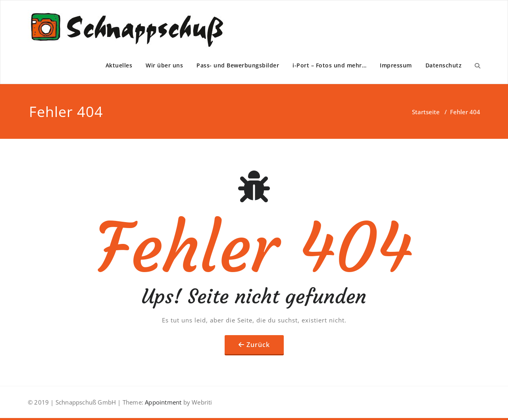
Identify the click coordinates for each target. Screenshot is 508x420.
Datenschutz (444, 65)
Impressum (396, 65)
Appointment (162, 402)
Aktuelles (119, 65)
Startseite (426, 112)
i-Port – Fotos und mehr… (329, 65)
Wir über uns (164, 65)
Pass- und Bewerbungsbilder (238, 65)
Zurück (258, 345)
